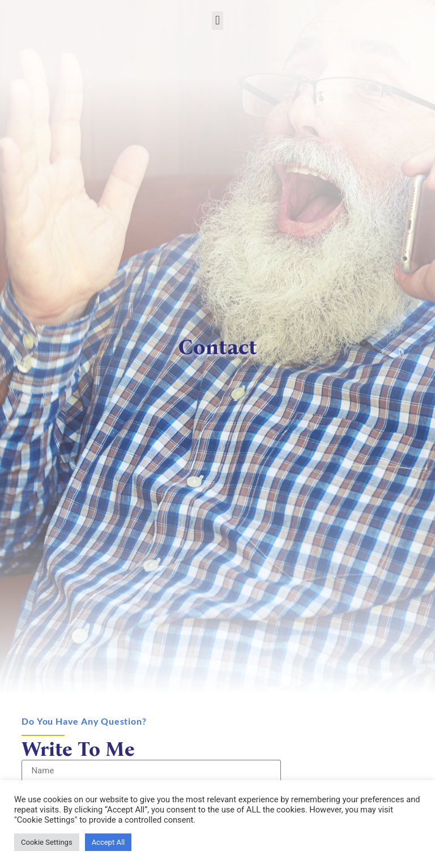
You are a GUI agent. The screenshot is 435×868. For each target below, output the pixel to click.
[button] (217, 21)
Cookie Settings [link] (47, 842)
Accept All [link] (108, 842)
